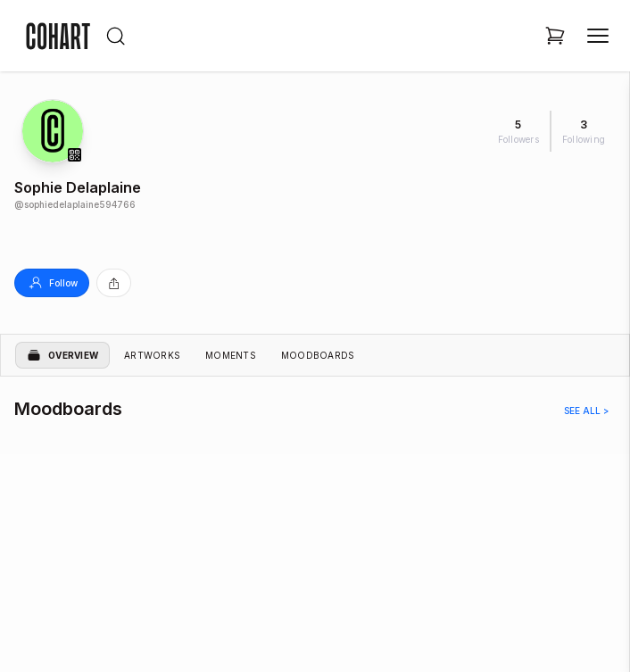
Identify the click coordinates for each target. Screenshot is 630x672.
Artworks (152, 355)
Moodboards (318, 355)
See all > (586, 411)
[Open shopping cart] (555, 36)
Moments (231, 355)
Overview (62, 355)
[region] (315, 539)
